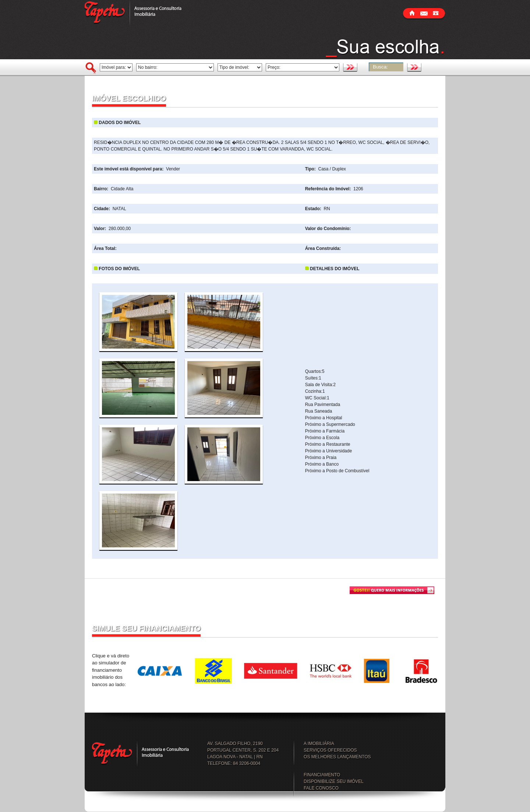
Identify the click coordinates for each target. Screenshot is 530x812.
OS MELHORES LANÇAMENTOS (337, 757)
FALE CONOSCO (321, 788)
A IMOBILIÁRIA (319, 744)
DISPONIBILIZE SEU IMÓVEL (334, 781)
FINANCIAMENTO (322, 775)
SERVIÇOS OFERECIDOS (330, 750)
